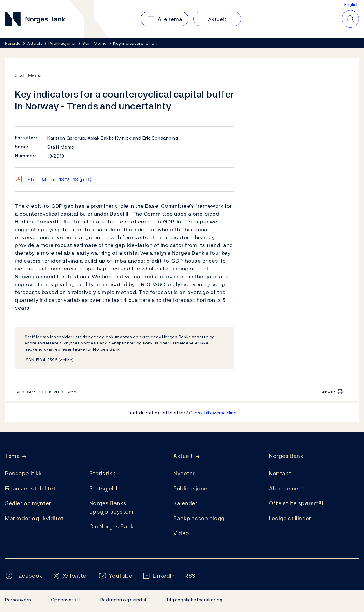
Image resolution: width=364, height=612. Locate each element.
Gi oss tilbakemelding (213, 413)
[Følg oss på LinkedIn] (159, 576)
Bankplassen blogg (199, 518)
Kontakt (280, 473)
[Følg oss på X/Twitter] (71, 576)
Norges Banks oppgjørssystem (111, 507)
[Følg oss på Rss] (190, 576)
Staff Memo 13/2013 (60, 179)
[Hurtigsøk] (350, 19)
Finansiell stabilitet (30, 488)
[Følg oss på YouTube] (115, 576)
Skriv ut (328, 392)
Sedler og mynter (28, 503)
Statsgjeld (103, 488)
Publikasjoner (191, 488)
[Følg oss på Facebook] (24, 576)
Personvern (18, 600)
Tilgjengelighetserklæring (194, 600)
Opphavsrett (66, 600)
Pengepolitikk (23, 473)
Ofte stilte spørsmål (296, 503)
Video (181, 533)
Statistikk (102, 473)
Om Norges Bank (112, 526)
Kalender (185, 503)
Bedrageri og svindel (123, 600)
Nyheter (184, 473)
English (352, 4)
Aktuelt (183, 456)
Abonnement (287, 488)
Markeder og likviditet (34, 518)
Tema (12, 456)
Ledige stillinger (290, 518)
